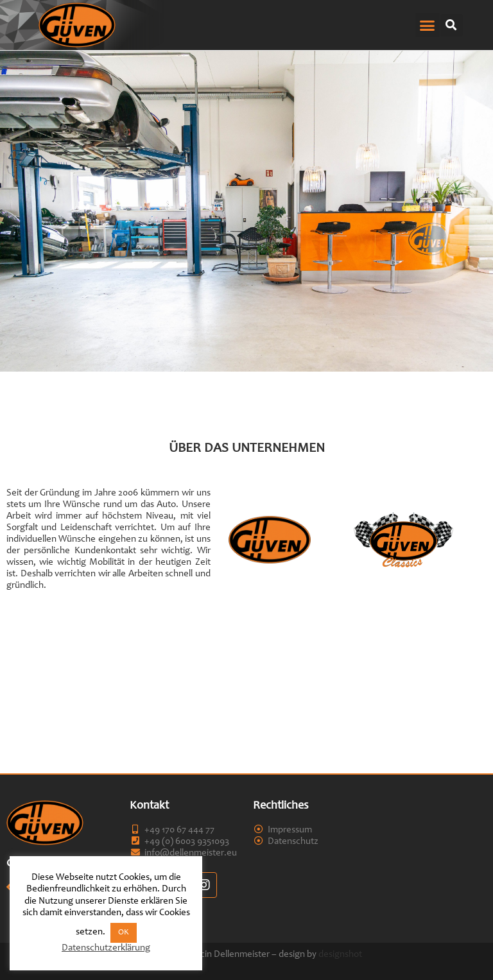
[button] (428, 25)
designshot (340, 955)
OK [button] (124, 933)
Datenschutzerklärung (106, 948)
